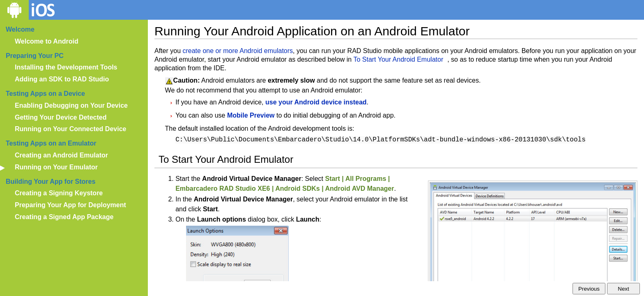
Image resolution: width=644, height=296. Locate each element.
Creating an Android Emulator (61, 155)
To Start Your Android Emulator (398, 59)
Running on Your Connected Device (70, 129)
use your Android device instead (316, 102)
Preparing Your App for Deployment (70, 205)
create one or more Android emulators (238, 51)
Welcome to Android (47, 41)
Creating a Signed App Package (64, 217)
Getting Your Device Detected (61, 117)
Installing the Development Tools (66, 67)
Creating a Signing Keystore (59, 193)
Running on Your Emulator (56, 167)
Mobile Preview (251, 115)
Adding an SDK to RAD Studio (62, 79)
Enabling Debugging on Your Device (71, 105)
